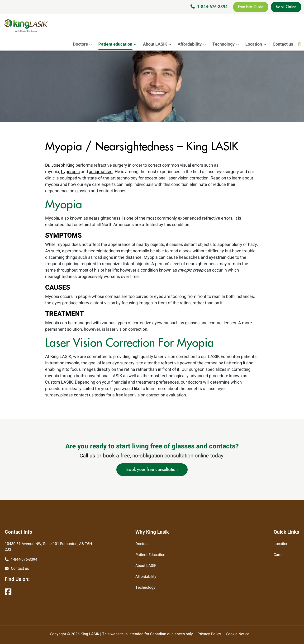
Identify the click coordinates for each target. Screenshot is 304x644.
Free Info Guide (251, 7)
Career (279, 555)
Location (257, 44)
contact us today (90, 395)
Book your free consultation (152, 470)
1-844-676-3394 (212, 7)
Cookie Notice (238, 634)
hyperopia (70, 172)
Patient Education (150, 555)
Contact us (283, 44)
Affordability (193, 44)
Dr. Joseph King (60, 165)
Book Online (286, 7)
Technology (227, 44)
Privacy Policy (209, 634)
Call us (87, 456)
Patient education (119, 44)
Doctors (84, 44)
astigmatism (101, 172)
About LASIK (158, 44)
